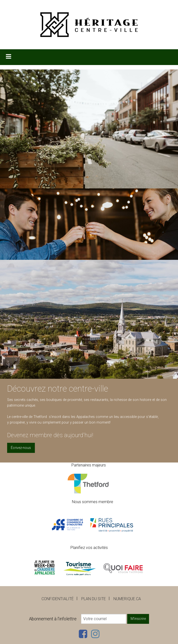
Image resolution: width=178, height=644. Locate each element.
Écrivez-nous (21, 448)
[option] (89, 224)
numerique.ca (127, 599)
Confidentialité (58, 599)
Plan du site (94, 599)
